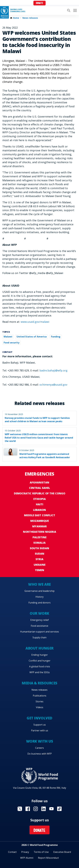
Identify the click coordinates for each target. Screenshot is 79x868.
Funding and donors (39, 603)
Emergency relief (40, 620)
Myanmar (39, 526)
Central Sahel (39, 488)
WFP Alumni (27, 858)
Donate (39, 3)
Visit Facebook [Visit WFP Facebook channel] (28, 809)
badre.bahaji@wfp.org (53, 370)
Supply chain (39, 637)
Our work (39, 613)
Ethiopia (40, 499)
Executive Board (62, 852)
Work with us (39, 741)
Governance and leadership (39, 591)
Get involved (39, 718)
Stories (39, 701)
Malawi (8, 337)
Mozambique (40, 521)
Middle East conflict (40, 515)
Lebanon (39, 510)
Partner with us (40, 730)
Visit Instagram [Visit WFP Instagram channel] (36, 809)
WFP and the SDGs (40, 672)
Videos (40, 707)
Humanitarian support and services (39, 632)
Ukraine (40, 565)
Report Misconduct (48, 858)
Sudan (40, 554)
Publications (40, 696)
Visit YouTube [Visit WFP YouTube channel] (51, 809)
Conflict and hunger (40, 661)
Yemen (40, 570)
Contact (12, 852)
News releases (30, 18)
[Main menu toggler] (75, 10)
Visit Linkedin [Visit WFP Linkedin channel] (44, 809)
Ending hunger (40, 655)
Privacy (25, 852)
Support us (40, 725)
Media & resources (39, 683)
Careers (39, 748)
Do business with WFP (40, 754)
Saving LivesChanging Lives (18, 10)
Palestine (39, 537)
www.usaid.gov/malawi (35, 322)
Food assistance (39, 626)
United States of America (32, 337)
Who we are (39, 584)
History (39, 597)
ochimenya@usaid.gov (53, 385)
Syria (39, 559)
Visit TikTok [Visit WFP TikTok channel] (59, 809)
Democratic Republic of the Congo (40, 493)
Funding (56, 337)
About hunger (39, 648)
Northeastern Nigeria (40, 532)
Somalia (39, 543)
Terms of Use (41, 852)
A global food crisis (40, 666)
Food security (12, 343)
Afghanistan (39, 482)
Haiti (40, 504)
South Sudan (39, 548)
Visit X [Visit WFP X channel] (20, 809)
